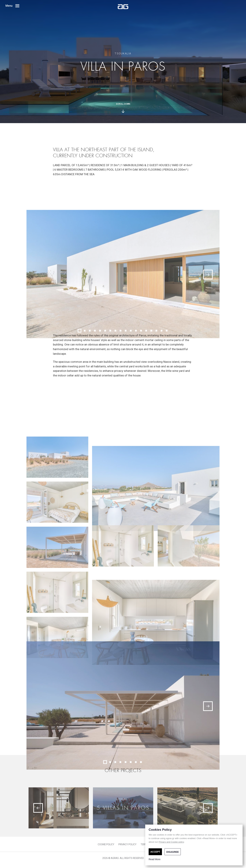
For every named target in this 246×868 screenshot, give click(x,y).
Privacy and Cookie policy (171, 842)
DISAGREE (173, 852)
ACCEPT (155, 852)
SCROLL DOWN (123, 108)
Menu (12, 6)
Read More (155, 859)
